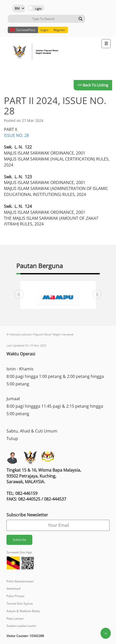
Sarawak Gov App (19, 552)
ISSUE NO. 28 (16, 135)
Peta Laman (15, 619)
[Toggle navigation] (106, 44)
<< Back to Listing (93, 85)
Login (44, 30)
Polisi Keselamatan (20, 581)
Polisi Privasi (15, 596)
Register (59, 30)
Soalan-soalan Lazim (21, 626)
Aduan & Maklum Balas (23, 611)
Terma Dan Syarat (20, 603)
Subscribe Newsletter (27, 515)
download (13, 588)
